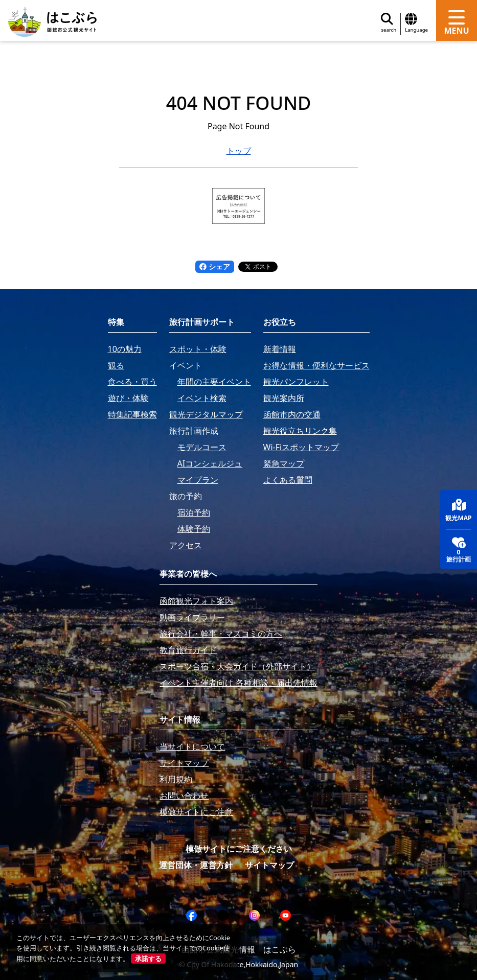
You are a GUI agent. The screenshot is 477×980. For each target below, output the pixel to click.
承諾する (148, 959)
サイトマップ (269, 865)
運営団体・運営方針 (196, 865)
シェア (215, 266)
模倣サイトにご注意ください (239, 849)
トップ (239, 151)
